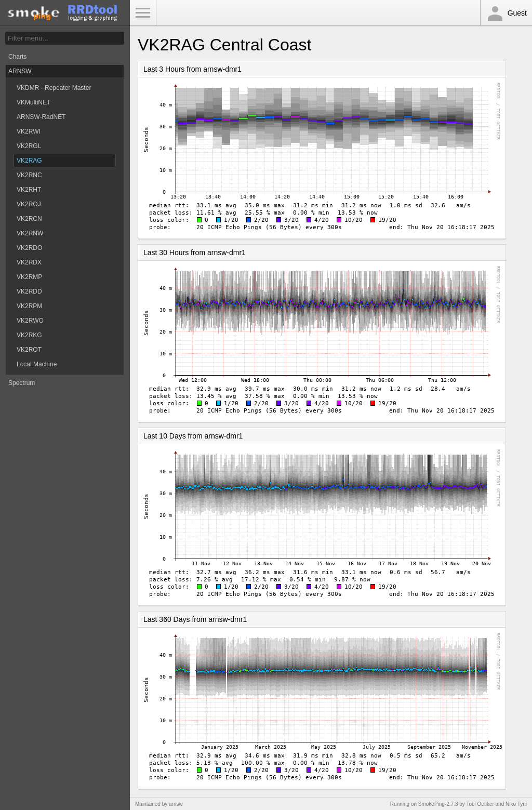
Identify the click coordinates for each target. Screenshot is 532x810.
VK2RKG (29, 335)
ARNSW (20, 71)
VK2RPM (29, 306)
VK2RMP (29, 277)
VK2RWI (29, 131)
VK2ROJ (29, 204)
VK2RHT (29, 190)
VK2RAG (29, 161)
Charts (17, 57)
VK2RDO (29, 248)
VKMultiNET (34, 102)
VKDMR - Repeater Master (54, 88)
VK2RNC (29, 175)
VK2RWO (30, 321)
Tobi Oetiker (480, 804)
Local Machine (37, 364)
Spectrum (22, 383)
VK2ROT (29, 350)
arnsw (176, 804)
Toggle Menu (143, 13)
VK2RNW (30, 233)
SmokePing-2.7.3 (438, 804)
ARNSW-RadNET (41, 117)
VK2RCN (29, 219)
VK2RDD (29, 291)
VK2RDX (29, 262)
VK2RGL (29, 146)
